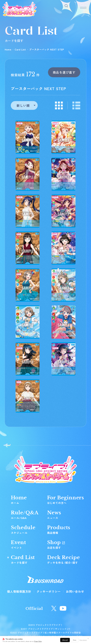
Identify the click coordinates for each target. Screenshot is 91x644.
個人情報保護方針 (19, 591)
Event (18, 544)
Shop (56, 544)
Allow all (65, 640)
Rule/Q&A (25, 515)
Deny (75, 640)
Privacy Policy (38, 641)
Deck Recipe (64, 559)
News (54, 515)
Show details (83, 640)
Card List (20, 49)
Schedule (23, 529)
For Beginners (66, 500)
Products (59, 529)
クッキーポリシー (49, 591)
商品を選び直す (64, 72)
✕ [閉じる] (88, 638)
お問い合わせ (75, 591)
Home (8, 49)
